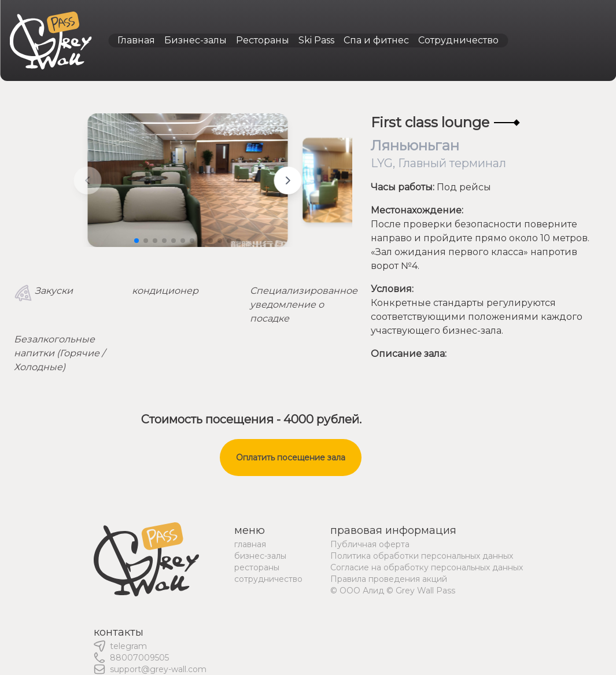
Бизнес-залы (196, 40)
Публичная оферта (370, 544)
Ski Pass (316, 40)
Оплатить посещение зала (291, 458)
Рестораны (263, 40)
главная (250, 544)
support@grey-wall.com (158, 669)
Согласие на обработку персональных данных (427, 567)
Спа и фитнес (376, 40)
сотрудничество (268, 579)
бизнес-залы (260, 556)
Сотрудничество (458, 40)
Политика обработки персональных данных (422, 556)
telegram (128, 646)
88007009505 (139, 658)
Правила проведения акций (389, 579)
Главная (136, 40)
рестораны (257, 567)
